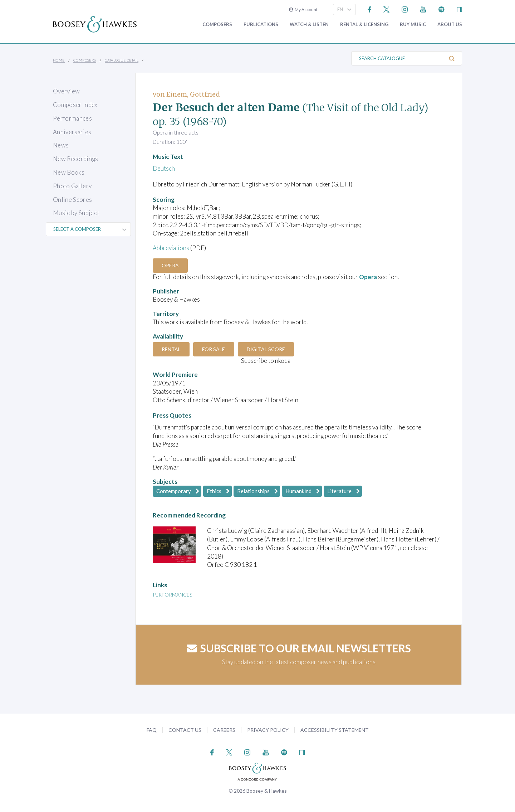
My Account (303, 9)
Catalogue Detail (122, 60)
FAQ (152, 730)
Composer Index (75, 105)
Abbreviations (171, 248)
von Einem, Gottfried (186, 94)
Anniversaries (72, 132)
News (61, 145)
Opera (171, 265)
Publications (261, 25)
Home (59, 60)
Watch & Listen (309, 25)
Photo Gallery (72, 186)
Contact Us (185, 730)
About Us (450, 25)
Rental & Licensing (364, 25)
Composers (217, 25)
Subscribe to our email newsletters (299, 648)
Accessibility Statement (335, 730)
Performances (72, 118)
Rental (171, 349)
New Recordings (76, 159)
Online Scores (72, 200)
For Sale (215, 349)
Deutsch (164, 168)
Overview (67, 91)
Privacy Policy (268, 730)
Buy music (413, 25)
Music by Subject (76, 213)
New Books (69, 172)
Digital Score (267, 349)
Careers (224, 730)
